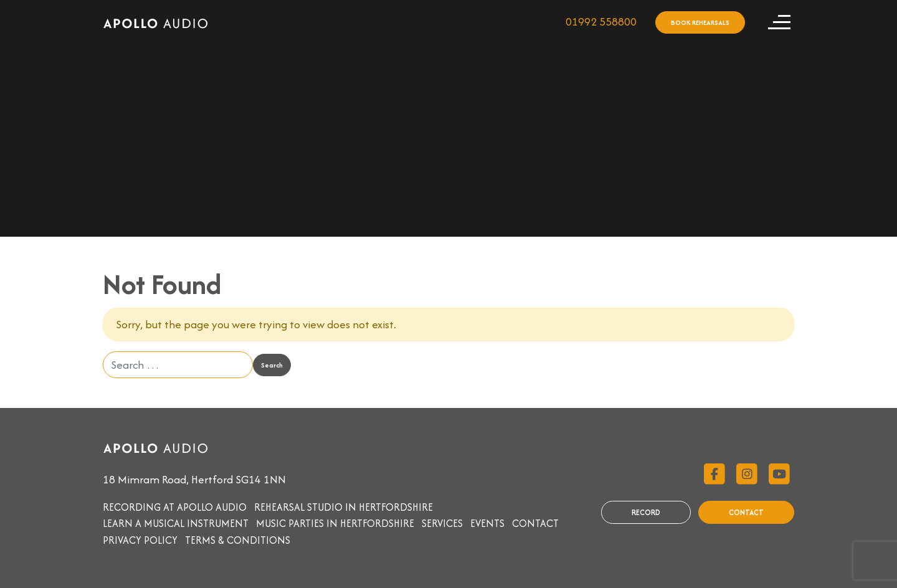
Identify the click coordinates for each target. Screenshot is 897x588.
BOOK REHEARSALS (700, 22)
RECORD (646, 512)
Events (487, 523)
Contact (535, 523)
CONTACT (746, 512)
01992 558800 (601, 21)
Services (442, 523)
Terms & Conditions (238, 540)
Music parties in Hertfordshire (335, 523)
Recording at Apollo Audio (175, 507)
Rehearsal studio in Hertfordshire (344, 507)
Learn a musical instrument (176, 523)
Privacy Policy (140, 540)
